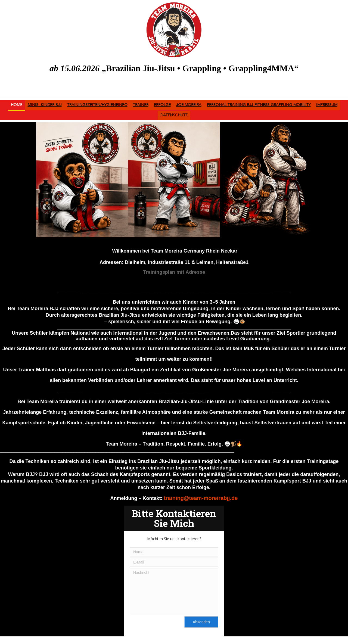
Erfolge (162, 105)
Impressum (327, 105)
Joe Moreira (189, 105)
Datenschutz (174, 115)
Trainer (141, 105)
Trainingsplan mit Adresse (174, 272)
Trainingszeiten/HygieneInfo (97, 105)
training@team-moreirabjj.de (201, 498)
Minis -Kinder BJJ (45, 105)
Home (17, 105)
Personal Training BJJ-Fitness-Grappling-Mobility (259, 105)
